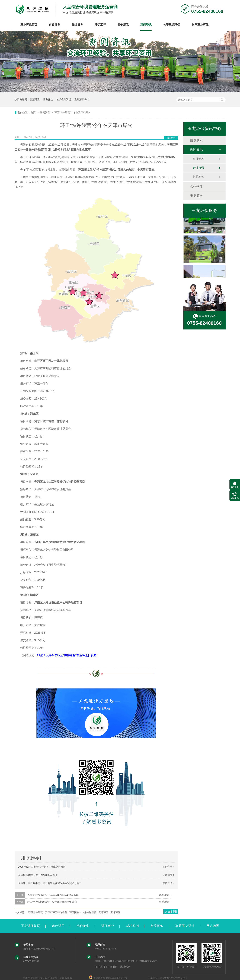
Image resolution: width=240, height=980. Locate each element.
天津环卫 (103, 912)
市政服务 (55, 25)
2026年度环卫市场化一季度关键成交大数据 (42, 867)
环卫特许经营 (36, 912)
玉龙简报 (196, 196)
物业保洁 (48, 99)
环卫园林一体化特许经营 (83, 912)
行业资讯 (199, 168)
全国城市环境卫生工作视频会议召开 (38, 875)
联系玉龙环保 (200, 25)
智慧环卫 (35, 99)
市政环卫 (58, 926)
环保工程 (100, 25)
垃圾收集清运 (64, 99)
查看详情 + (165, 895)
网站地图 (213, 926)
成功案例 (132, 926)
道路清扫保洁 (82, 99)
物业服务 (77, 25)
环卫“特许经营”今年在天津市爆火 (72, 112)
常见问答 (199, 177)
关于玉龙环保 (172, 25)
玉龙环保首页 (29, 25)
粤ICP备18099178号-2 (172, 978)
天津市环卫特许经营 (56, 912)
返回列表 (171, 138)
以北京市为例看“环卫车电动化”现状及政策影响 (53, 895)
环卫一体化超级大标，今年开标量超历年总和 (52, 902)
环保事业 (108, 926)
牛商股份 (113, 967)
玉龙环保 (115, 912)
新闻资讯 (146, 25)
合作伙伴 (196, 187)
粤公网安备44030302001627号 (108, 978)
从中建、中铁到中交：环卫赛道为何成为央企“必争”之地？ (50, 883)
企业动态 (199, 159)
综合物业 (83, 926)
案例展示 (123, 25)
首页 (33, 112)
